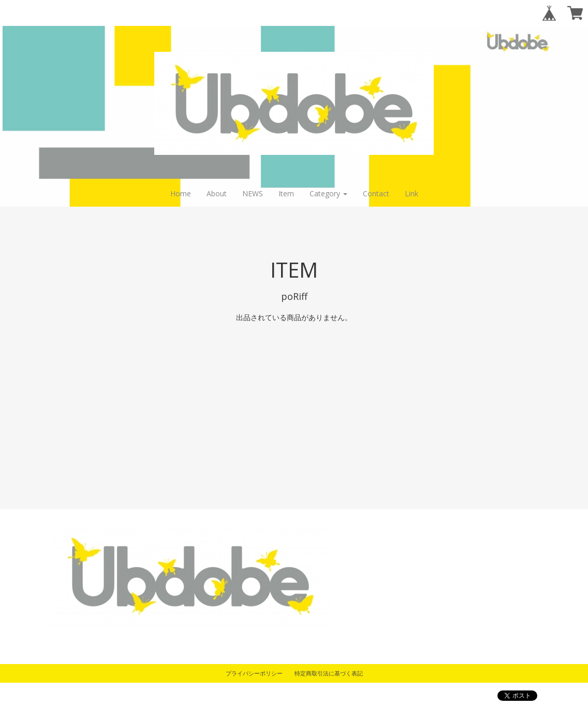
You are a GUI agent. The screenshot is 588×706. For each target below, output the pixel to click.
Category (328, 193)
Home (181, 193)
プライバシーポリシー (254, 673)
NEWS (253, 193)
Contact (376, 193)
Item (286, 193)
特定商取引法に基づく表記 (329, 673)
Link (411, 193)
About (217, 193)
